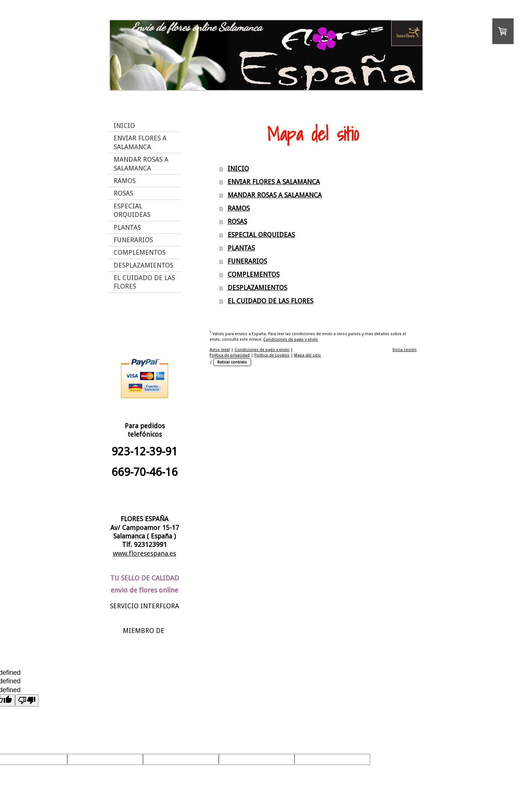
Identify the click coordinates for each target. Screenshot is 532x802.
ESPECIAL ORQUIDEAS (261, 235)
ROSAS (237, 221)
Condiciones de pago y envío (291, 339)
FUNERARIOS (247, 261)
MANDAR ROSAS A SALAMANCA (275, 195)
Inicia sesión (405, 350)
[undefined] (27, 700)
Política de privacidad (230, 355)
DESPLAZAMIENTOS (257, 288)
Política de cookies (272, 355)
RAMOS (239, 208)
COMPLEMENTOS (253, 274)
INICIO (238, 169)
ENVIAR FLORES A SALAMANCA (274, 182)
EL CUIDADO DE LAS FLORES (270, 301)
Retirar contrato (232, 362)
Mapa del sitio (308, 355)
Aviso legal (220, 350)
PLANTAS (241, 248)
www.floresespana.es (144, 553)
